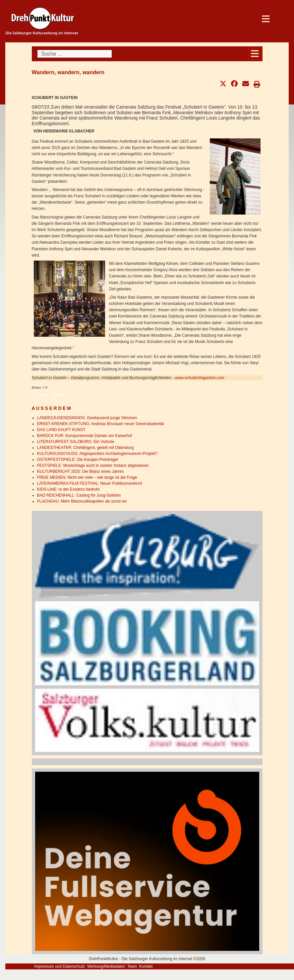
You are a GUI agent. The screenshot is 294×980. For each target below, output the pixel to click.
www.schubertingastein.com (200, 378)
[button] (223, 84)
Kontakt (146, 966)
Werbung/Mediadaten (106, 966)
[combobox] (75, 54)
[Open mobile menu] (255, 54)
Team (132, 966)
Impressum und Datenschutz (60, 966)
